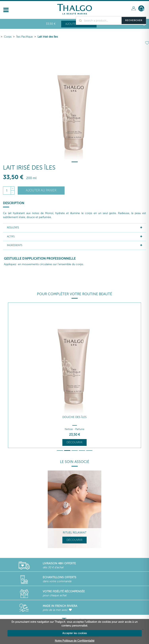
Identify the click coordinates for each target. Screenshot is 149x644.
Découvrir (74, 442)
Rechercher (134, 20)
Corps (8, 37)
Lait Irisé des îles (48, 37)
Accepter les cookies (75, 633)
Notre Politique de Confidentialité (75, 641)
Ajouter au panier (41, 190)
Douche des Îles (74, 417)
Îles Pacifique (25, 37)
